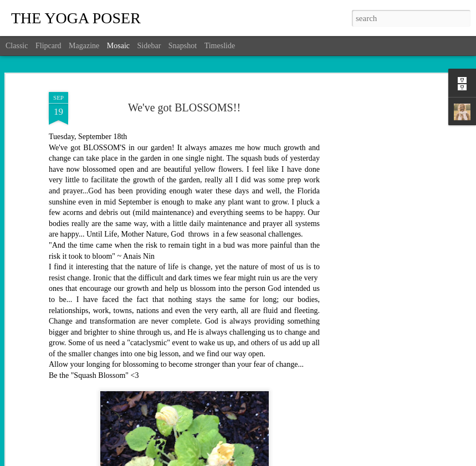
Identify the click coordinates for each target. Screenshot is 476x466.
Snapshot (183, 46)
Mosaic (118, 46)
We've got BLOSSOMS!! (184, 107)
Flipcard (48, 46)
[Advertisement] (381, 261)
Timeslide (220, 46)
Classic (17, 46)
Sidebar (149, 46)
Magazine (84, 46)
